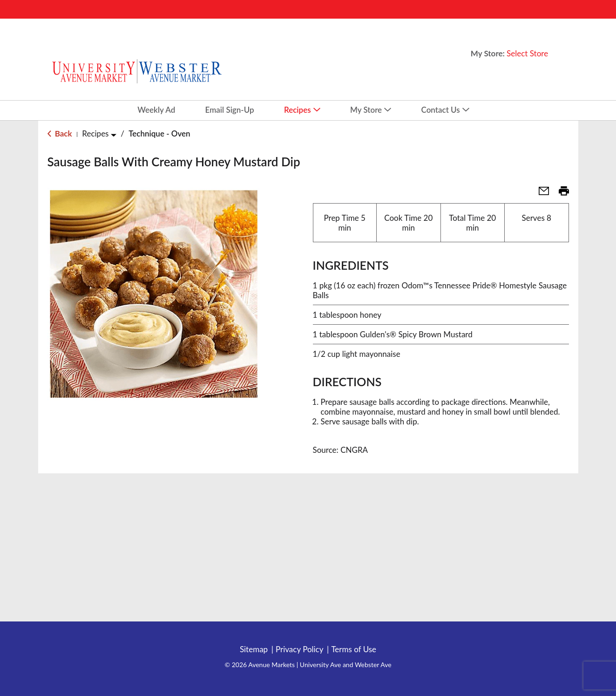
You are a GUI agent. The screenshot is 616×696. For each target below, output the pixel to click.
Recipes (95, 133)
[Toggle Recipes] (114, 135)
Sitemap (254, 649)
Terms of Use (354, 649)
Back (60, 133)
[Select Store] (528, 53)
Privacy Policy (300, 649)
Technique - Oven (159, 133)
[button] (540, 194)
